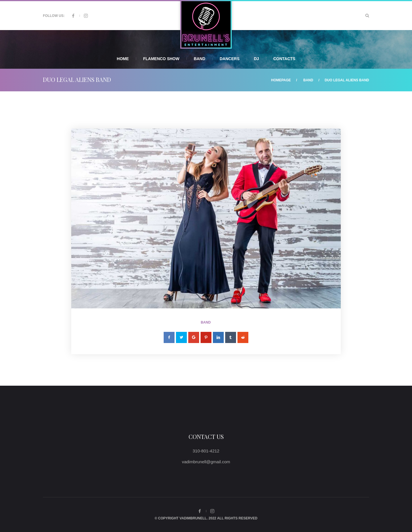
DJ (256, 59)
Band (199, 59)
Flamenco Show (161, 59)
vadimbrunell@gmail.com (206, 462)
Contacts (284, 59)
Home (123, 59)
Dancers (230, 59)
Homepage (281, 80)
